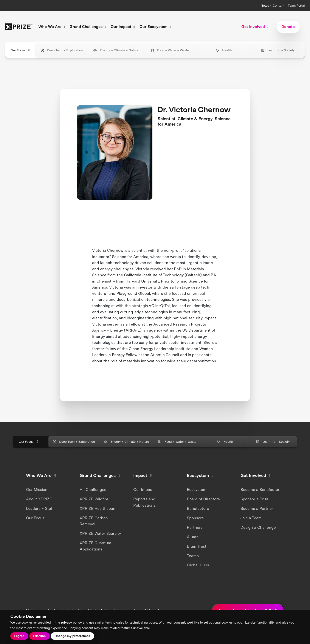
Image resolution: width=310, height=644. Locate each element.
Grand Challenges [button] (88, 27)
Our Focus (35, 518)
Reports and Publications (144, 502)
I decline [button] (39, 636)
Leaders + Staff (40, 508)
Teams (193, 556)
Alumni (193, 537)
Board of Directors (203, 499)
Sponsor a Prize (254, 499)
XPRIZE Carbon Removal (94, 521)
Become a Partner (257, 508)
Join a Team (251, 518)
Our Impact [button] (123, 27)
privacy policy (71, 622)
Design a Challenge (258, 527)
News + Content (273, 5)
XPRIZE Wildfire (94, 499)
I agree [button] (19, 636)
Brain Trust (197, 546)
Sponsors (195, 518)
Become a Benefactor (260, 490)
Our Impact (143, 490)
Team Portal (296, 5)
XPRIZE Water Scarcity (100, 533)
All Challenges (93, 490)
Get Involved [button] (255, 27)
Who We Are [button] (52, 27)
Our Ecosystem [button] (156, 27)
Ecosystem (197, 490)
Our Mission (37, 490)
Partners (195, 527)
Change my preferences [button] (72, 636)
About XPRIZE (39, 499)
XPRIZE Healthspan (98, 508)
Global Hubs (198, 565)
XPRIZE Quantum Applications (95, 546)
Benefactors (198, 508)
